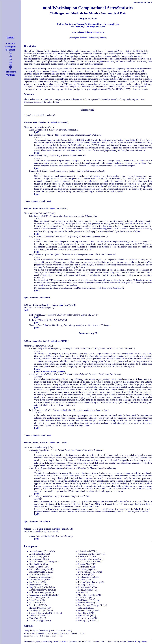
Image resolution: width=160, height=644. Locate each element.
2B (11, 65)
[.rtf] (36, 539)
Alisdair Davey (36, 348)
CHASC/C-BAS (59, 642)
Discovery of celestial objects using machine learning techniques (81, 410)
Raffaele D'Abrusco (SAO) (41, 320)
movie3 (54, 372)
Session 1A (44, 122)
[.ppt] (37, 153)
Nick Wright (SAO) (38, 315)
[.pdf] (37, 132)
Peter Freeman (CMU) (39, 216)
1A (11, 53)
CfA (138, 51)
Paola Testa (50, 348)
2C (11, 69)
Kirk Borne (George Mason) (41, 135)
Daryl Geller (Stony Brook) (41, 254)
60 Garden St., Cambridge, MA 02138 (88, 27)
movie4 (62, 372)
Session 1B (43, 209)
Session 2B (43, 443)
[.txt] (40, 115)
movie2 (46, 372)
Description (75, 38)
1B (11, 56)
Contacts (102, 38)
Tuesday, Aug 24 (88, 110)
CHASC (11, 37)
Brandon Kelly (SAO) (39, 171)
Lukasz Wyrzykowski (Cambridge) (44, 496)
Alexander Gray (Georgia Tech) (43, 450)
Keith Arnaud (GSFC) (39, 156)
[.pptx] (37, 369)
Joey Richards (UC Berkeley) (42, 236)
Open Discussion (49, 305)
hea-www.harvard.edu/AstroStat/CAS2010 (88, 32)
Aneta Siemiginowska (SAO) (42, 130)
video (53, 122)
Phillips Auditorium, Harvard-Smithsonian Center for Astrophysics (88, 24)
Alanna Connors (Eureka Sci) (42, 536)
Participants (93, 38)
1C (11, 59)
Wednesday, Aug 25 (88, 333)
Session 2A (44, 341)
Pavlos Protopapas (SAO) (40, 410)
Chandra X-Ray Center (137, 642)
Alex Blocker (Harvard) (39, 468)
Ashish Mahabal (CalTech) (41, 374)
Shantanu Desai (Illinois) (40, 325)
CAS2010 (11, 43)
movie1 (39, 372)
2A (11, 62)
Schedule (84, 38)
